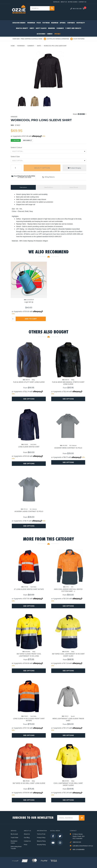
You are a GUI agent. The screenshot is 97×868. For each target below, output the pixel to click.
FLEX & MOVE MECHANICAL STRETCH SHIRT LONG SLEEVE (68, 383)
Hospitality (81, 23)
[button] (48, 177)
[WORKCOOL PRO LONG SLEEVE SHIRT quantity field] (16, 168)
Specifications (48, 187)
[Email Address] (68, 818)
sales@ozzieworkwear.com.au (79, 846)
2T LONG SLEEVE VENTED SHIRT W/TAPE (29, 589)
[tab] (23, 187)
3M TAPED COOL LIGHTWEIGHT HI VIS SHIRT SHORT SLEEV (68, 655)
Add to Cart (31, 319)
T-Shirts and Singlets (73, 28)
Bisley (33, 380)
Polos (39, 23)
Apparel (63, 23)
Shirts (32, 28)
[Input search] (40, 8)
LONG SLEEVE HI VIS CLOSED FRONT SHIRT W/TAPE (29, 720)
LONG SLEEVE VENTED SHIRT (29, 447)
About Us (64, 2)
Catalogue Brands (19, 23)
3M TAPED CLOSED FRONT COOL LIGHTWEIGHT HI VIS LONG (29, 655)
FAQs (26, 845)
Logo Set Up (29, 302)
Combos (50, 34)
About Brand (74, 187)
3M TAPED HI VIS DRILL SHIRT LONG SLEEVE (29, 783)
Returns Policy (41, 841)
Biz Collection (73, 446)
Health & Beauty (22, 28)
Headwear (55, 23)
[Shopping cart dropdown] (84, 9)
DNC (72, 587)
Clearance (60, 28)
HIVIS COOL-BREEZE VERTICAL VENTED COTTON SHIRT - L (68, 590)
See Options (29, 399)
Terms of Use (41, 834)
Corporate (71, 23)
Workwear (31, 23)
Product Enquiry (74, 168)
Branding (52, 28)
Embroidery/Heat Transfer (16, 848)
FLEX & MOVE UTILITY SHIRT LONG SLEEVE (29, 382)
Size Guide (27, 140)
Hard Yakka (33, 444)
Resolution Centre (14, 842)
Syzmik (73, 716)
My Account (14, 834)
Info (44, 136)
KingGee (14, 117)
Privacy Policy (41, 838)
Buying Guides (73, 2)
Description (23, 187)
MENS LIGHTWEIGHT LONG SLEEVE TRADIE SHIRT (68, 720)
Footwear (46, 23)
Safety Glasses (41, 28)
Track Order (15, 838)
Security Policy (41, 845)
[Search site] (52, 8)
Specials (57, 34)
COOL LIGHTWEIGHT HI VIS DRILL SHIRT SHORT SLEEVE (68, 784)
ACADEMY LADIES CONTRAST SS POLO (29, 511)
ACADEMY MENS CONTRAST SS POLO (68, 448)
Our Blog (56, 2)
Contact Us (82, 2)
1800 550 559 (76, 9)
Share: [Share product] (79, 114)
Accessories (41, 34)
